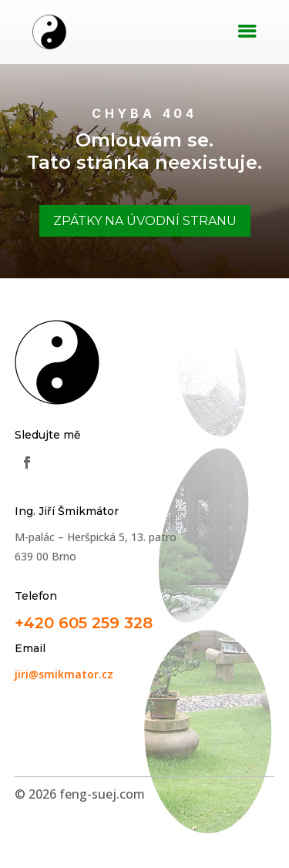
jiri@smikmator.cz (64, 674)
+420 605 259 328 (84, 623)
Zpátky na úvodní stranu (145, 221)
